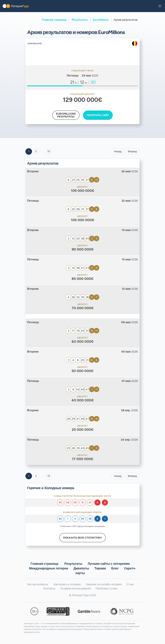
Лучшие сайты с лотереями (109, 564)
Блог (115, 568)
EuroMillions (101, 20)
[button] (160, 6)
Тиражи (100, 568)
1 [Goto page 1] (29, 151)
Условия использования (75, 588)
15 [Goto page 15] (49, 476)
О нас (130, 584)
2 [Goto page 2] (36, 151)
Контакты (49, 588)
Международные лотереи (49, 568)
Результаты (80, 20)
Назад (118, 151)
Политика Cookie (107, 588)
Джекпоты (81, 568)
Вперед (132, 151)
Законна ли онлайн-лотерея (104, 584)
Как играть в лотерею (67, 584)
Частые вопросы (38, 584)
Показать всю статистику (82, 538)
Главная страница (54, 20)
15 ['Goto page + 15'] (49, 151)
